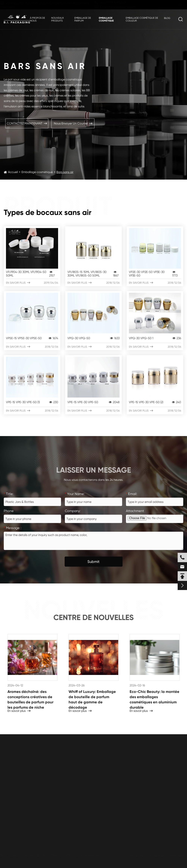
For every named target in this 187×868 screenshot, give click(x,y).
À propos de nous (37, 19)
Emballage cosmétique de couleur (142, 19)
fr (177, 5)
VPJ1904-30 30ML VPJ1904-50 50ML (32, 274)
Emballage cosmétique (106, 19)
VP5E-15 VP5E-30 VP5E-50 (32, 338)
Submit (93, 562)
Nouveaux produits (58, 19)
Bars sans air (65, 172)
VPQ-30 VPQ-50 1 (155, 338)
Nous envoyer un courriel (73, 123)
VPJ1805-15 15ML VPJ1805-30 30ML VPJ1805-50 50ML (93, 274)
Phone (9, 511)
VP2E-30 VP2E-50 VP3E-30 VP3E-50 (155, 274)
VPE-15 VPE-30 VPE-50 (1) (32, 402)
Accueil (13, 172)
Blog (167, 18)
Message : (13, 528)
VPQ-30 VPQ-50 (93, 338)
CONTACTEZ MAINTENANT (27, 123)
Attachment (135, 511)
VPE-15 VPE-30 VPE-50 (93, 402)
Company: (73, 511)
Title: (9, 494)
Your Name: (75, 494)
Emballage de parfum (83, 19)
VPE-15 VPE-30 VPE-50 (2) (155, 402)
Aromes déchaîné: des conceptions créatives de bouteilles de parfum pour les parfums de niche (30, 699)
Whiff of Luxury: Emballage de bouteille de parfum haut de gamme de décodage (92, 699)
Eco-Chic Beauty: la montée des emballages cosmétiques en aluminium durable (154, 699)
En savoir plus (32, 283)
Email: (132, 494)
